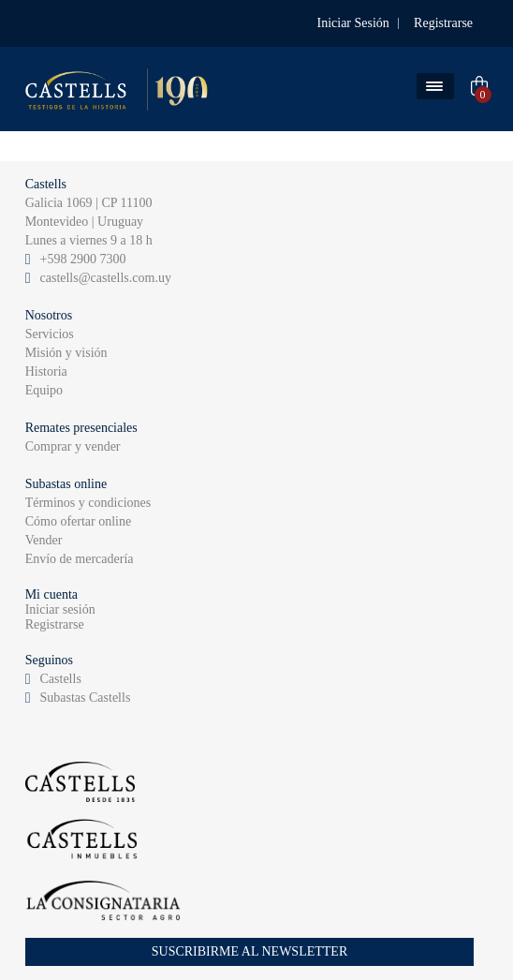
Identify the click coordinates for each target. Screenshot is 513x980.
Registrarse (443, 23)
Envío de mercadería (80, 559)
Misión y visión (66, 353)
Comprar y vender (73, 446)
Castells (61, 679)
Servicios (50, 334)
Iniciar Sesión (353, 23)
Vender (44, 540)
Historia (46, 371)
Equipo (44, 390)
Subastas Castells (86, 698)
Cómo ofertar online (79, 521)
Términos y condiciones (88, 503)
